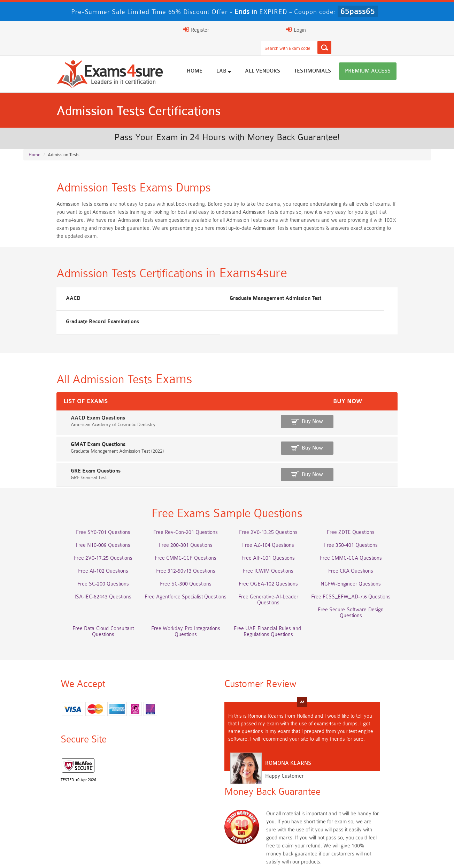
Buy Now (398, 393)
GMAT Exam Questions (58, 414)
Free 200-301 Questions (177, 518)
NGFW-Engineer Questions (376, 556)
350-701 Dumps (277, 801)
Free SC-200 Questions (78, 556)
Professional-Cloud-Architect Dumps (178, 788)
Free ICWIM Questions (277, 544)
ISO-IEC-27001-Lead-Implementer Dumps (376, 801)
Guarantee (122, 856)
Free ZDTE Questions (376, 505)
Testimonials (346, 57)
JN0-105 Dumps (277, 814)
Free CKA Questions (376, 544)
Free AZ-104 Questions (277, 518)
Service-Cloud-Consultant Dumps (277, 788)
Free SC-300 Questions (177, 556)
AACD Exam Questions (57, 390)
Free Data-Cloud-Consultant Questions (177, 582)
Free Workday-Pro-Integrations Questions (277, 582)
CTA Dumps (78, 827)
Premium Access (401, 57)
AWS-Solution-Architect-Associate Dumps (78, 788)
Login (381, 30)
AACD (41, 286)
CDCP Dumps (376, 814)
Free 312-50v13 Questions (177, 544)
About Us (64, 856)
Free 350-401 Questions (376, 518)
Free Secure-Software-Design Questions (78, 582)
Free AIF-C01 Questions (277, 531)
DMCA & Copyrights (255, 856)
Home (228, 57)
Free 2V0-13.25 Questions (277, 505)
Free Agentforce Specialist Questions (178, 569)
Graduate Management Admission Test (216, 286)
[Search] (296, 30)
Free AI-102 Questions (78, 544)
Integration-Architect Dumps (78, 814)
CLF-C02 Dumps (177, 814)
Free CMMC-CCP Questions (178, 531)
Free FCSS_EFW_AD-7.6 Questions (376, 569)
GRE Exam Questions (55, 439)
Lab (257, 56)
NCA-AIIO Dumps (277, 827)
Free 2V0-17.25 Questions (78, 531)
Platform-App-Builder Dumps (376, 788)
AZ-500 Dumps (78, 801)
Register (345, 30)
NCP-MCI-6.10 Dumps (177, 827)
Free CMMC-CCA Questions (376, 531)
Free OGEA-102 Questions (277, 556)
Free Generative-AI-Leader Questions (277, 569)
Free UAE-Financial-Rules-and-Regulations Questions (376, 585)
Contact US (209, 856)
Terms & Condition (165, 856)
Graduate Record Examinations (342, 286)
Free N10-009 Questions (78, 518)
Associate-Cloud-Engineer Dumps (177, 801)
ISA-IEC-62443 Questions (78, 569)
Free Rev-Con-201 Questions (178, 505)
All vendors (296, 57)
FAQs (93, 856)
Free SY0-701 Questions (78, 505)
